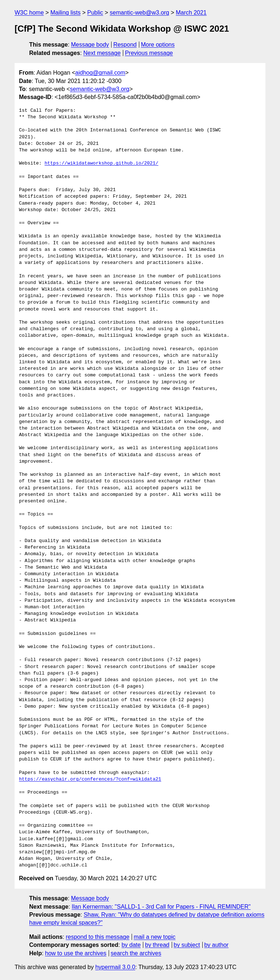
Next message (102, 53)
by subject (187, 945)
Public (95, 13)
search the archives (136, 953)
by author (216, 945)
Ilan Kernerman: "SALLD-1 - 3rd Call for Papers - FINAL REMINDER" (161, 907)
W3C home (29, 13)
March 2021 (191, 13)
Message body (90, 45)
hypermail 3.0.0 (115, 967)
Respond (125, 45)
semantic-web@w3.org (139, 13)
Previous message (149, 53)
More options (158, 45)
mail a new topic (155, 937)
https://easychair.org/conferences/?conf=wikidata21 (90, 779)
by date (131, 945)
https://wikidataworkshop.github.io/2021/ (101, 163)
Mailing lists (65, 13)
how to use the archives (76, 953)
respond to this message (97, 937)
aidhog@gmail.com (100, 73)
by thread (157, 945)
